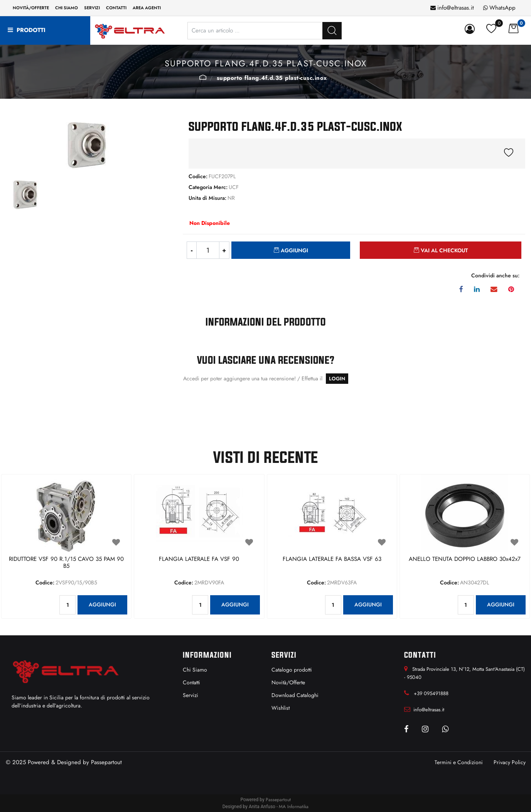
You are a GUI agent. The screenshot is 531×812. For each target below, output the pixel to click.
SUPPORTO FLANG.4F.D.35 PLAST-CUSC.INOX (272, 78)
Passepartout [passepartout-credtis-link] (278, 800)
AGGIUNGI (102, 604)
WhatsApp (502, 8)
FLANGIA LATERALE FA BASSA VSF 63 (332, 559)
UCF (203, 77)
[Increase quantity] (224, 250)
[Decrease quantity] (191, 250)
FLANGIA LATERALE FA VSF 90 (199, 559)
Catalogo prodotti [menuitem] (292, 670)
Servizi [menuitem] (92, 8)
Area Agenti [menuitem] (147, 8)
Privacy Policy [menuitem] (510, 762)
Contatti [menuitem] (116, 8)
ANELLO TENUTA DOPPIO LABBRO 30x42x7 (465, 559)
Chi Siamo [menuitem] (195, 670)
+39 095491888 (431, 693)
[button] (332, 31)
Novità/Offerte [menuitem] (31, 8)
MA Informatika (294, 807)
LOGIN (337, 379)
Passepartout (106, 762)
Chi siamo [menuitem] (67, 8)
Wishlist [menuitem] (281, 708)
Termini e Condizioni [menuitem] (459, 762)
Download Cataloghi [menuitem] (295, 695)
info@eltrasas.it (456, 8)
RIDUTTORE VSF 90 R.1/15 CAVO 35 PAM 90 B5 (66, 563)
